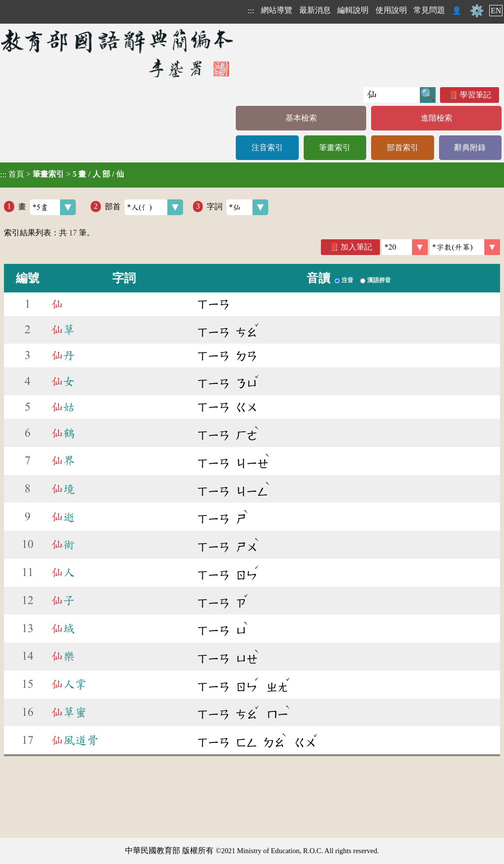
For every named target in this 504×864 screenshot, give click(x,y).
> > (62, 174)
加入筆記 (356, 247)
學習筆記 (475, 95)
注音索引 (267, 147)
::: (251, 11)
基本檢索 (301, 118)
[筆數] (405, 247)
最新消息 (315, 10)
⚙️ (477, 11)
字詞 (237, 207)
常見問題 (429, 10)
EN (496, 11)
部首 (144, 207)
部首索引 (403, 147)
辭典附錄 (470, 147)
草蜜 (69, 712)
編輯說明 (353, 10)
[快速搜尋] (392, 95)
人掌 (69, 684)
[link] (465, 247)
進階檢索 (437, 118)
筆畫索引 (335, 147)
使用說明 (391, 10)
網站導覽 (277, 10)
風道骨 (75, 740)
